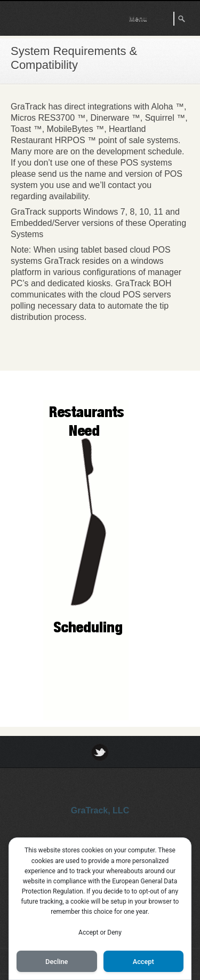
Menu (138, 18)
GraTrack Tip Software (49, 21)
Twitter (100, 752)
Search (182, 19)
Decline (57, 962)
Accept (143, 962)
